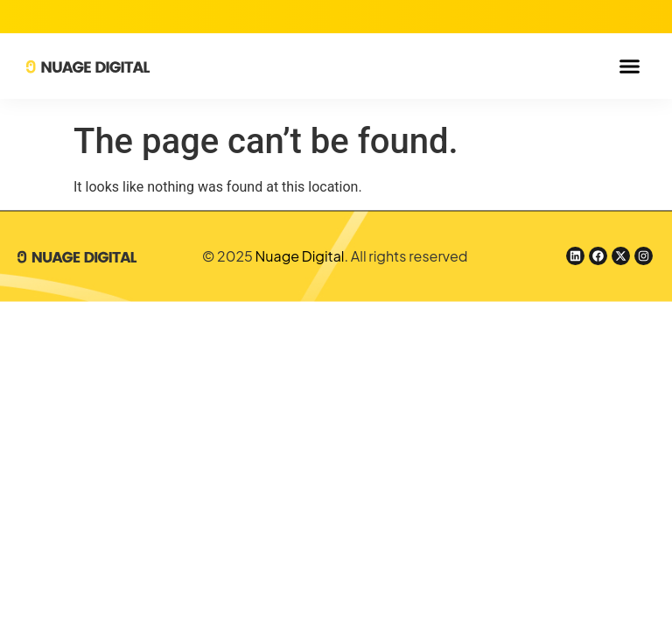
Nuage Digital (300, 256)
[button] (629, 66)
